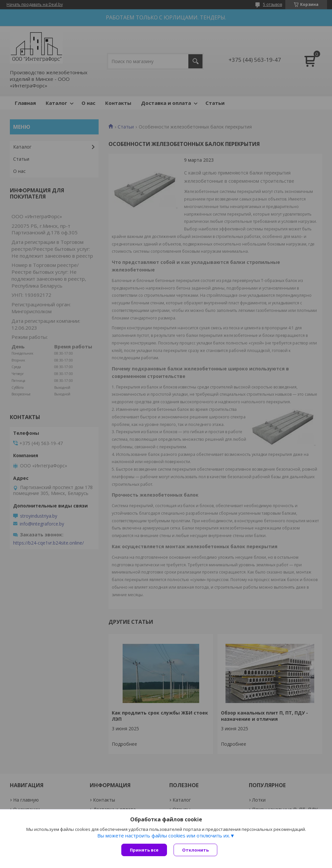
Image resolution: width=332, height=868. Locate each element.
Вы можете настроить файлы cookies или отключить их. (164, 835)
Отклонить (195, 850)
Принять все (144, 850)
